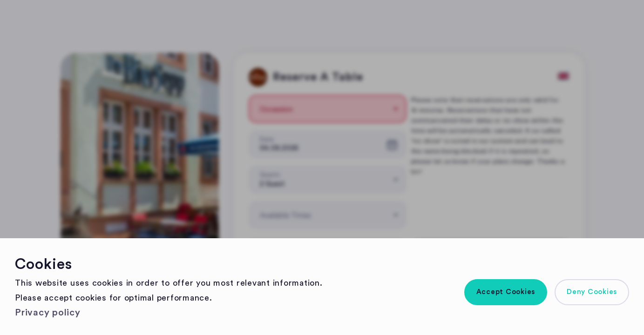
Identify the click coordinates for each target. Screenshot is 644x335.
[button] (506, 292)
